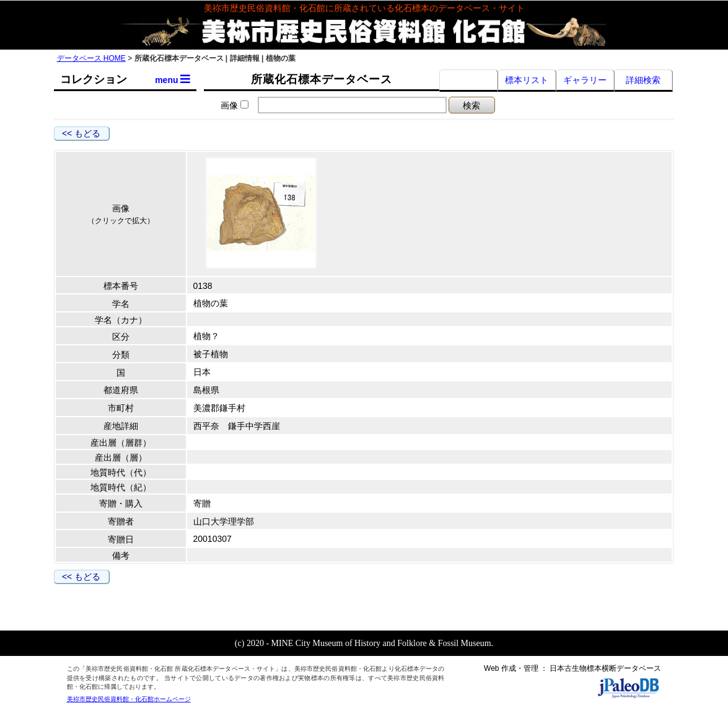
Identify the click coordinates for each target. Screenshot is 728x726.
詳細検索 (643, 80)
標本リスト (527, 80)
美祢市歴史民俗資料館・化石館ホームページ (129, 699)
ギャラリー (585, 80)
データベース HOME (91, 58)
